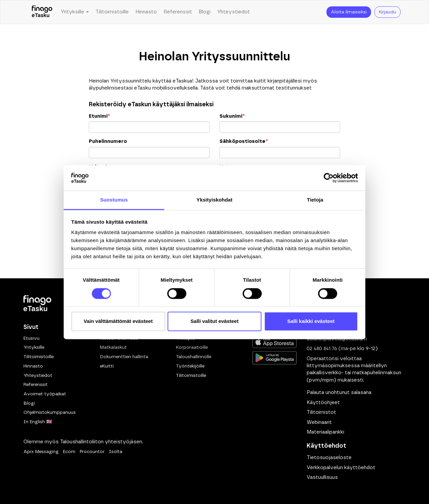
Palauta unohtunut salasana (339, 393)
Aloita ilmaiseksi (349, 12)
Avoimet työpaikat (45, 394)
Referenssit (178, 12)
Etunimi (99, 116)
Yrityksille (34, 347)
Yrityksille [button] (75, 12)
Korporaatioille (192, 347)
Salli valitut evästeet (214, 321)
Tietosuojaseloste (329, 458)
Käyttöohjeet (323, 403)
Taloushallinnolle (194, 357)
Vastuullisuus (322, 477)
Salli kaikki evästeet (311, 321)
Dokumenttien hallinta (124, 357)
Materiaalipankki (325, 432)
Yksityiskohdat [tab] (214, 200)
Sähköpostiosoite (244, 141)
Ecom (69, 452)
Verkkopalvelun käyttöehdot (341, 468)
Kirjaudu (387, 12)
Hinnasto (146, 12)
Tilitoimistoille (112, 12)
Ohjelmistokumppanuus (50, 412)
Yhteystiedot (234, 12)
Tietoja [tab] (315, 200)
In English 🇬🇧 (38, 422)
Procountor (92, 452)
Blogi (205, 12)
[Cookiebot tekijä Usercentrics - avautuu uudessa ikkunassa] (329, 178)
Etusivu (32, 338)
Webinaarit (319, 422)
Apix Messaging (41, 452)
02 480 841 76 (322, 349)
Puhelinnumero (108, 141)
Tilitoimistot (321, 412)
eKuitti (107, 366)
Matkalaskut (113, 347)
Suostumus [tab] (114, 200)
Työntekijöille (190, 366)
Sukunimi (232, 116)
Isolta (116, 452)
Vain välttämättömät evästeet (118, 321)
